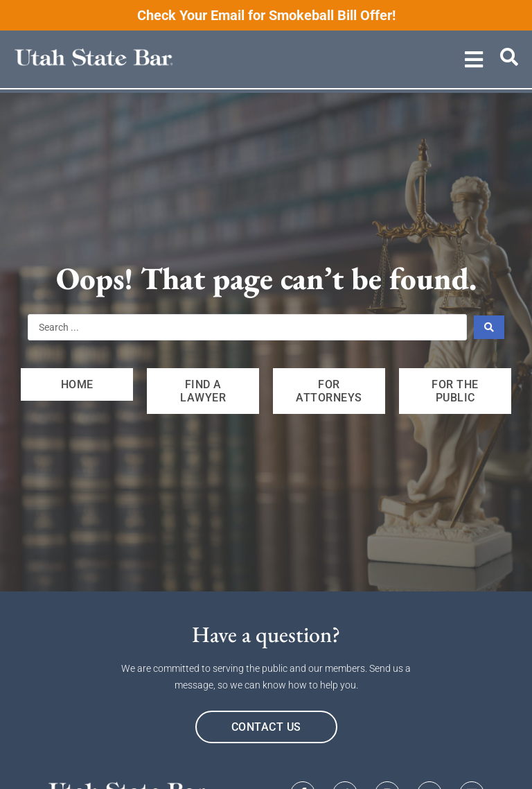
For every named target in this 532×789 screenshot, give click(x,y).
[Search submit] (489, 327)
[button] (474, 59)
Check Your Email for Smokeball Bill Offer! (266, 15)
